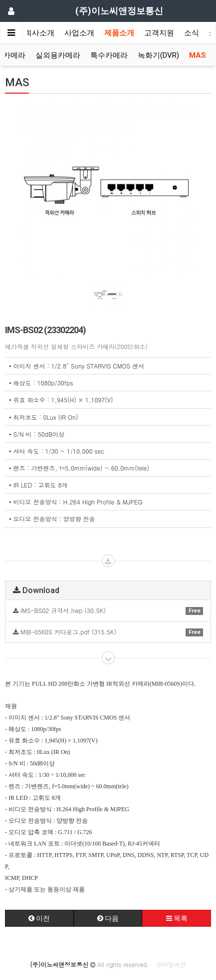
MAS (198, 55)
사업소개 (79, 33)
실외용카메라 (58, 55)
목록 (177, 918)
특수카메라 (109, 55)
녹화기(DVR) (158, 55)
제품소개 (119, 33)
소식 (192, 33)
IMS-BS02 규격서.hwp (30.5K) (108, 610)
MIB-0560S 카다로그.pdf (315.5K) (108, 632)
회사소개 (39, 33)
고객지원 (159, 33)
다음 (108, 918)
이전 (39, 918)
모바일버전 (171, 964)
